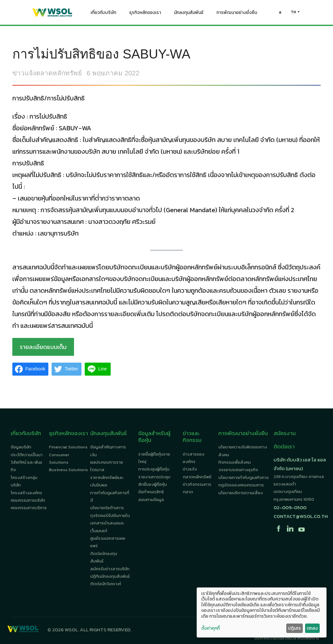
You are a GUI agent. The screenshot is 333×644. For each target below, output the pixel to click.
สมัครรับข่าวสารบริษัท (110, 569)
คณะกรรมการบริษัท (28, 500)
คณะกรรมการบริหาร (29, 508)
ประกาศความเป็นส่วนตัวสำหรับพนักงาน (287, 638)
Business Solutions (68, 470)
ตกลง (312, 628)
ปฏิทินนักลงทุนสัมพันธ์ (110, 576)
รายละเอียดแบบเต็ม (43, 347)
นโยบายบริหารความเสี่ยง (241, 493)
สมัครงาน (285, 433)
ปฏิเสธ (294, 628)
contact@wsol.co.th (301, 516)
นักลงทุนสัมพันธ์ (189, 14)
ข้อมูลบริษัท (21, 447)
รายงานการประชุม (154, 477)
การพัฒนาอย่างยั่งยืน (237, 14)
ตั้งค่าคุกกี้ (210, 628)
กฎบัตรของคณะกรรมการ (241, 485)
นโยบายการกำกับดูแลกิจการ (244, 477)
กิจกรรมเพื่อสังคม (235, 462)
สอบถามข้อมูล (151, 500)
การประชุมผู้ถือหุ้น (154, 469)
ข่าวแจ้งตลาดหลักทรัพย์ (47, 73)
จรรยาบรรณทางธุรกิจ (238, 470)
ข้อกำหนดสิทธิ (151, 492)
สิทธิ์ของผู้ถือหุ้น (153, 484)
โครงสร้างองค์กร (26, 493)
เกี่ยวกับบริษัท (103, 14)
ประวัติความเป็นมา (27, 455)
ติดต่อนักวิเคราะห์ (106, 584)
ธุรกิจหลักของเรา (145, 14)
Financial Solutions (68, 447)
